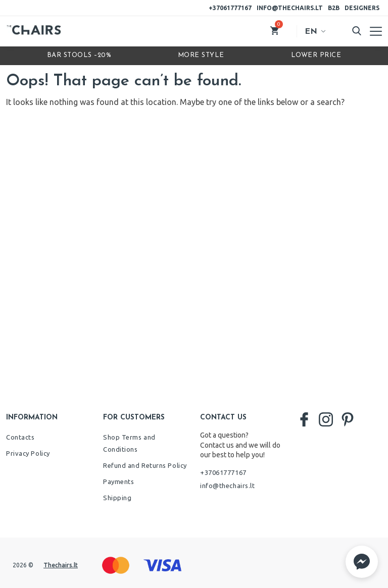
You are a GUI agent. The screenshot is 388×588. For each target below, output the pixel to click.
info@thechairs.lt (290, 8)
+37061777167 (230, 8)
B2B (334, 8)
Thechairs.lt (61, 565)
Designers (362, 8)
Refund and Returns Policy (145, 465)
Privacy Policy (28, 453)
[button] (362, 562)
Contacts (20, 437)
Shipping (117, 498)
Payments (118, 482)
